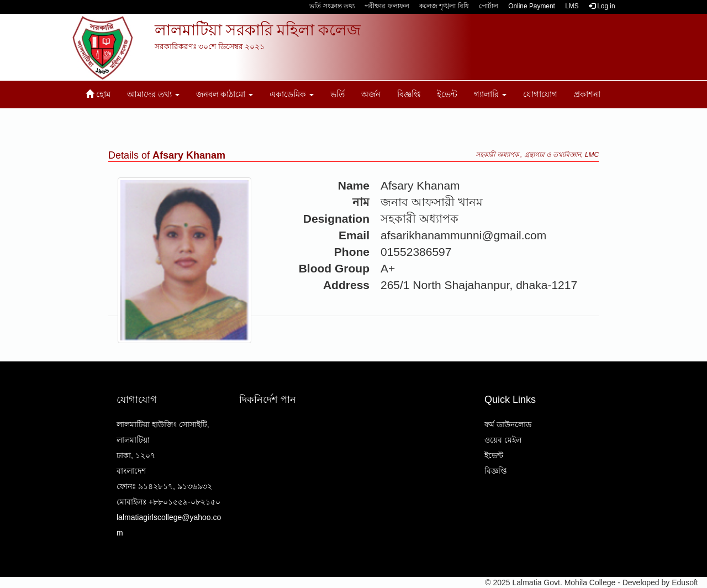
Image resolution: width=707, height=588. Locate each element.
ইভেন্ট (447, 94)
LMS (572, 6)
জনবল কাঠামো (225, 94)
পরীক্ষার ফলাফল (387, 6)
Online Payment (532, 6)
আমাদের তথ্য (153, 94)
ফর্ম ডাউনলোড (508, 424)
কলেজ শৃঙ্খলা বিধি (444, 6)
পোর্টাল (489, 6)
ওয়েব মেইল (503, 440)
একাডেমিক (292, 94)
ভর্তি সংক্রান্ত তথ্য (332, 6)
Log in (602, 6)
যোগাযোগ (540, 94)
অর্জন (371, 94)
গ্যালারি (490, 94)
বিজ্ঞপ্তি (409, 94)
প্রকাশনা (587, 94)
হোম (98, 94)
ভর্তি (337, 94)
